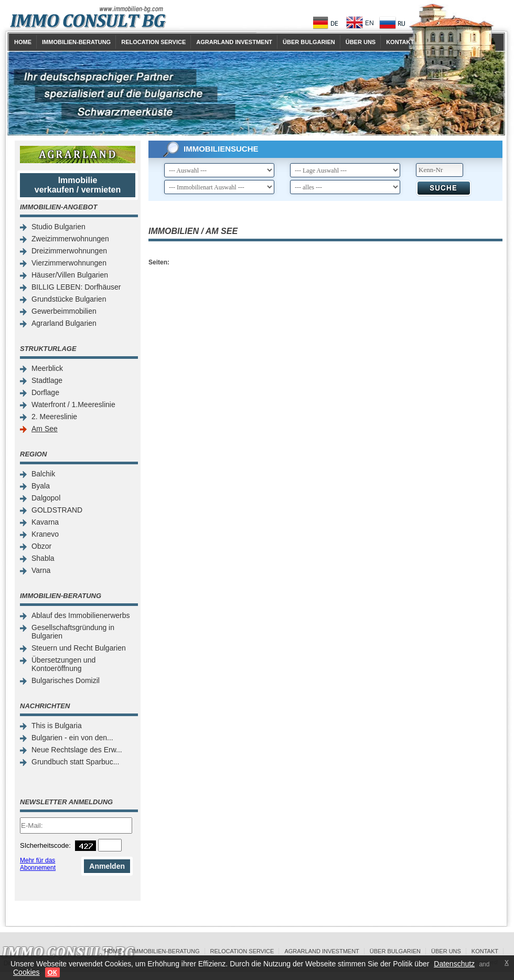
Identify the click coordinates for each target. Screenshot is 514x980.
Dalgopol (46, 498)
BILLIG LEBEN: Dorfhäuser (76, 287)
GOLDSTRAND (57, 510)
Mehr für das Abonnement (38, 864)
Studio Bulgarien (58, 227)
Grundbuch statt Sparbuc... (75, 762)
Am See (45, 429)
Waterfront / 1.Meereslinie (73, 404)
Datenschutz (454, 964)
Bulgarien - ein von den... (72, 738)
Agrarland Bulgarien (64, 323)
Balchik (43, 474)
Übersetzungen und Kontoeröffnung (63, 664)
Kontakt (400, 42)
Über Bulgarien (309, 42)
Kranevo (45, 534)
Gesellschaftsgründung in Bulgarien (73, 632)
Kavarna (45, 522)
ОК (52, 972)
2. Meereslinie (54, 417)
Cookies (26, 972)
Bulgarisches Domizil (66, 680)
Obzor (41, 546)
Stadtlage (47, 380)
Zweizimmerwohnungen (70, 239)
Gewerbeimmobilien (64, 311)
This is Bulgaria (57, 726)
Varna (41, 570)
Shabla (43, 558)
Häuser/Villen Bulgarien (70, 275)
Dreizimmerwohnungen (69, 251)
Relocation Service (153, 42)
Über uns (361, 42)
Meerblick (47, 368)
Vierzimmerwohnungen (69, 263)
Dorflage (45, 392)
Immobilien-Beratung (76, 42)
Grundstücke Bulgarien (69, 299)
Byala (41, 486)
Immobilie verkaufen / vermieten (78, 185)
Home (23, 42)
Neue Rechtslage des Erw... (77, 750)
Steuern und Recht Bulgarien (79, 648)
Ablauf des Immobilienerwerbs (81, 615)
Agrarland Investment (234, 42)
